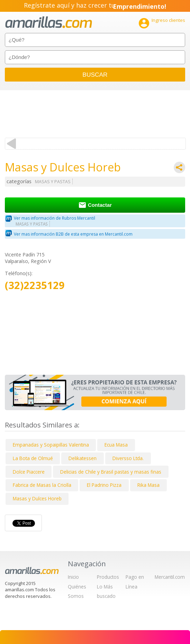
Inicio (73, 577)
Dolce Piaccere (29, 472)
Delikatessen (83, 458)
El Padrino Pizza (104, 485)
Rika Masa (148, 485)
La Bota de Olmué (33, 458)
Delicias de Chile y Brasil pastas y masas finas (111, 472)
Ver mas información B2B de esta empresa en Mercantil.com (73, 234)
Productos (108, 577)
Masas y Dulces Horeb (37, 498)
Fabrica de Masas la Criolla (42, 485)
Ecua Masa (116, 445)
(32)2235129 (35, 285)
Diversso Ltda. (128, 458)
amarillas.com (49, 22)
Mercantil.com (170, 577)
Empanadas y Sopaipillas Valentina (51, 445)
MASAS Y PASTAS (53, 182)
